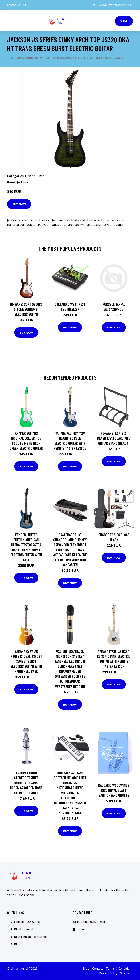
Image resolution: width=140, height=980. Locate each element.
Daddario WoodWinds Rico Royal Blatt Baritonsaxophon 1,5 (114, 790)
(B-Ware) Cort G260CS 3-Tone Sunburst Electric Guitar (26, 309)
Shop (124, 21)
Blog (17, 944)
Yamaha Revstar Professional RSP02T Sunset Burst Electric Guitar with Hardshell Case (26, 661)
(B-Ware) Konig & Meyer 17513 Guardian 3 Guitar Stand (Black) (114, 438)
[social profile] (25, 5)
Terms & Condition (119, 969)
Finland (102, 5)
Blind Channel (24, 929)
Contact (98, 969)
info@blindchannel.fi (120, 5)
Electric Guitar (34, 176)
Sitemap (126, 973)
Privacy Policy (108, 973)
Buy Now (19, 204)
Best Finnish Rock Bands (31, 937)
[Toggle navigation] (12, 21)
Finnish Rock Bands (27, 922)
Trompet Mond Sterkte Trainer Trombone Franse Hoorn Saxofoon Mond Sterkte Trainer (26, 783)
